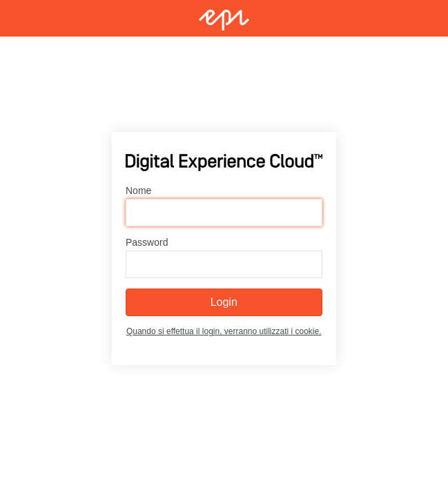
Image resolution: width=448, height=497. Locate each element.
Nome (138, 191)
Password (147, 242)
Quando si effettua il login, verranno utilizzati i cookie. (224, 331)
